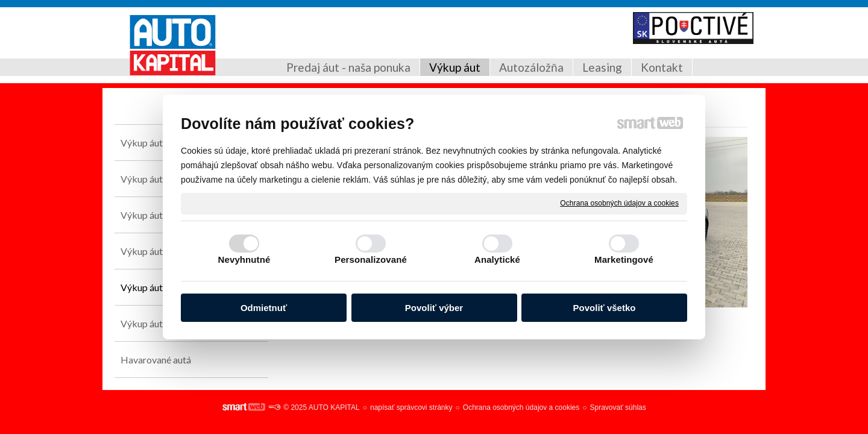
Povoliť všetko (605, 308)
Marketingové (624, 259)
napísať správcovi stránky (411, 407)
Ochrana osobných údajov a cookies (619, 203)
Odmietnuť (264, 308)
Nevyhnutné (244, 259)
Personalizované (371, 259)
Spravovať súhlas (618, 407)
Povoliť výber (434, 308)
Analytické (497, 259)
